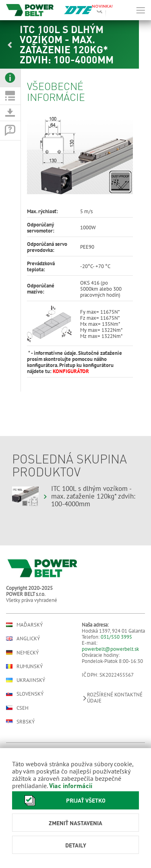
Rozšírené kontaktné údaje (112, 698)
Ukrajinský (26, 680)
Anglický (23, 638)
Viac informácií (71, 785)
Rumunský (24, 666)
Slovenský (25, 694)
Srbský (20, 722)
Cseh (17, 708)
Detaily (76, 845)
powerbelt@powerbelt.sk (110, 649)
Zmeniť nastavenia (75, 823)
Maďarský (24, 625)
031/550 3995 (116, 637)
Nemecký (22, 652)
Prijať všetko (63, 800)
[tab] (10, 78)
